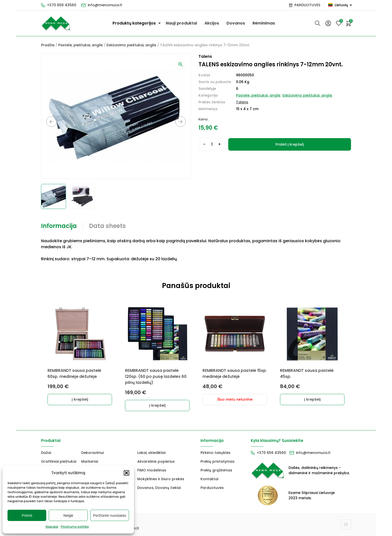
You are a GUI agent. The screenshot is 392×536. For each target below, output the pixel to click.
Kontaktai (209, 479)
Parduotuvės (212, 488)
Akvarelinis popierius (156, 461)
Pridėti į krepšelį (290, 144)
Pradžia (48, 45)
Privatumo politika (75, 527)
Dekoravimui (92, 453)
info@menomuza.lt (105, 5)
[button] (126, 473)
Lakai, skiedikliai (151, 453)
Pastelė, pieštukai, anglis (80, 45)
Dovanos (236, 23)
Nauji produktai (181, 23)
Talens (242, 102)
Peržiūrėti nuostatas (110, 515)
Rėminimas (264, 23)
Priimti (27, 515)
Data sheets (107, 226)
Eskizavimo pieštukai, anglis (131, 45)
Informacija (59, 226)
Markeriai (90, 461)
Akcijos (212, 23)
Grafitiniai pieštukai (59, 461)
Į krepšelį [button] (80, 399)
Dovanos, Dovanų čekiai (159, 488)
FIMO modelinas (152, 470)
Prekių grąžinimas (216, 470)
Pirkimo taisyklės (215, 453)
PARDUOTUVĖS (307, 5)
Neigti (68, 515)
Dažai (46, 453)
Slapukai (52, 527)
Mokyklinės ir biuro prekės (161, 479)
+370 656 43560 (62, 5)
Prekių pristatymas (217, 461)
